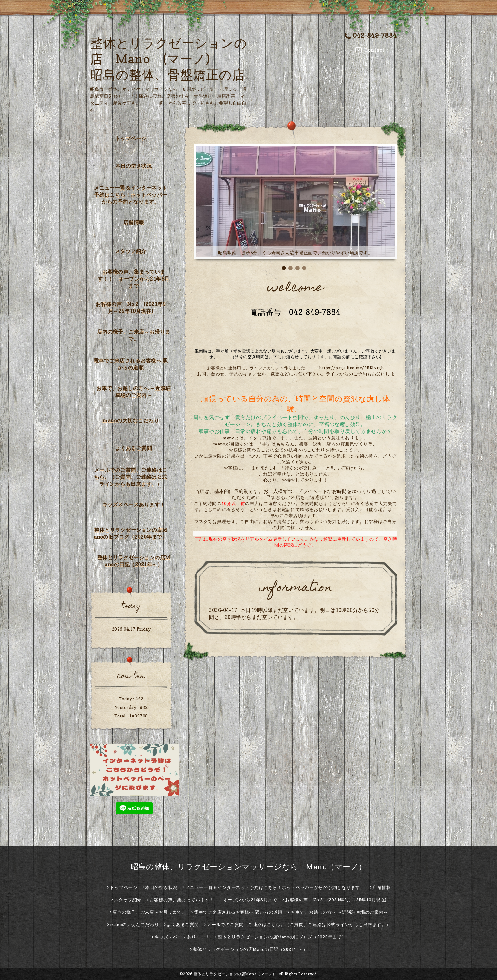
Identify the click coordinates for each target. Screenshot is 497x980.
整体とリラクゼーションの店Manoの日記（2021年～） (134, 561)
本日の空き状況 (134, 166)
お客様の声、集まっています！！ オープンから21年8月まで (134, 279)
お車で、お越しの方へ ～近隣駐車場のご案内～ (134, 392)
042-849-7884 (371, 36)
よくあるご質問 (134, 448)
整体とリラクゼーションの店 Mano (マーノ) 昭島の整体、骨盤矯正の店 (168, 59)
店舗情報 (134, 222)
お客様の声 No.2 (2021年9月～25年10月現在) (131, 308)
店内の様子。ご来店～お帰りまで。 (134, 335)
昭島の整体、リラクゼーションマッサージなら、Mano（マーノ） (248, 867)
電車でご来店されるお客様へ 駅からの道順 (131, 364)
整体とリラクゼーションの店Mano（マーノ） (235, 974)
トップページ (131, 138)
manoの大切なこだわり (131, 420)
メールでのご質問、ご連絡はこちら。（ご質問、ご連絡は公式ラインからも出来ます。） (131, 477)
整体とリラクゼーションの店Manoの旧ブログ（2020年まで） (131, 533)
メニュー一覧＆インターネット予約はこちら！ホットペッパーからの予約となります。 (131, 195)
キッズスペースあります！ (134, 504)
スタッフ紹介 (131, 251)
